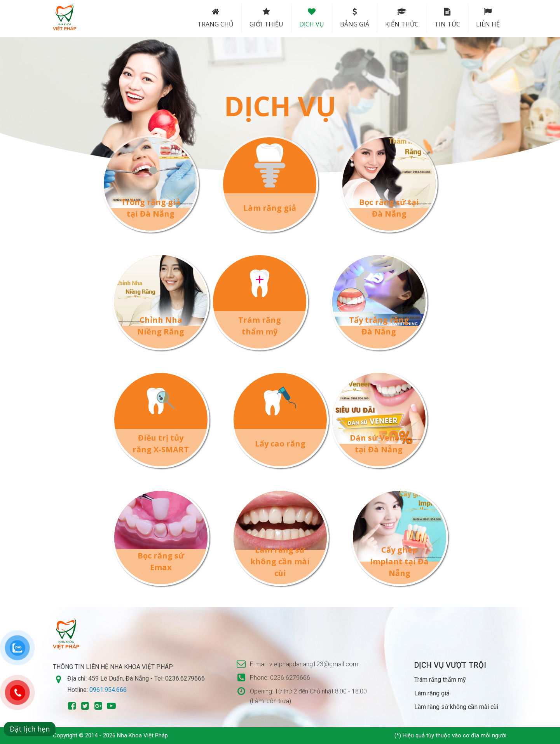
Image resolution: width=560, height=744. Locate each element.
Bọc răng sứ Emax (161, 561)
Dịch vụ (312, 18)
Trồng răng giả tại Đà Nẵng (151, 208)
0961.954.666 (108, 690)
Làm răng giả (270, 208)
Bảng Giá (355, 18)
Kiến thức (402, 18)
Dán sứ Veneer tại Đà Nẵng (379, 444)
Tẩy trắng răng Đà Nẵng (379, 326)
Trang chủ (215, 18)
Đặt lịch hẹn (30, 729)
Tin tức (447, 18)
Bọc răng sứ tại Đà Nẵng (389, 208)
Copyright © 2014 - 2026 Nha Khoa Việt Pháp (110, 735)
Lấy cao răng (280, 444)
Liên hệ (488, 18)
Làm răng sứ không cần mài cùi (280, 561)
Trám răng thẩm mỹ (260, 326)
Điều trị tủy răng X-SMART (161, 444)
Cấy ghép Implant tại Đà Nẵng (399, 561)
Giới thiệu (266, 18)
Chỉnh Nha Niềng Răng (161, 326)
